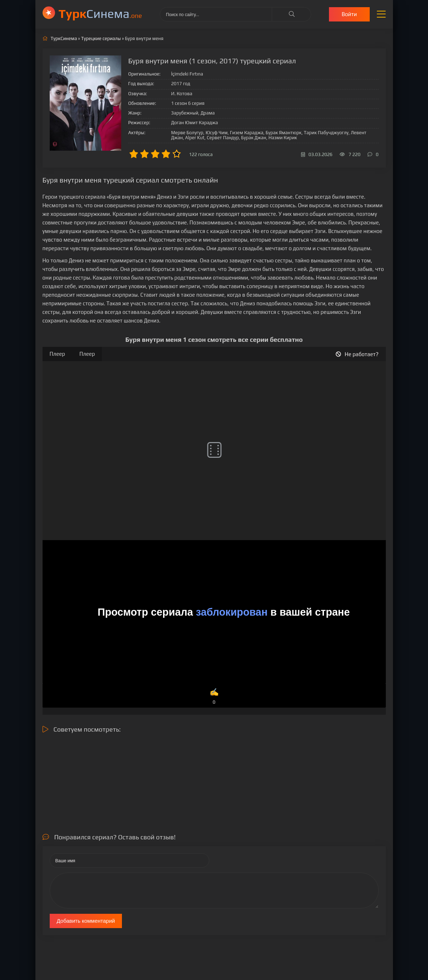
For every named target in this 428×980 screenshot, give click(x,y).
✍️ (214, 697)
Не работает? (357, 354)
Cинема (100, 13)
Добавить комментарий (86, 921)
